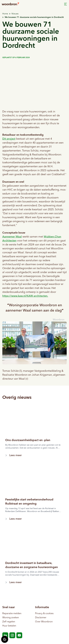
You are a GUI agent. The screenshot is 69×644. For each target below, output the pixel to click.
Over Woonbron (44, 622)
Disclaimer (41, 618)
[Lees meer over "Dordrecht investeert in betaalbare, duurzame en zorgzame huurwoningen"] (34, 565)
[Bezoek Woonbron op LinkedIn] (5, 635)
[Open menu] (65, 4)
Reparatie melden (12, 614)
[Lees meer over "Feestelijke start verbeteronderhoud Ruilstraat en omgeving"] (34, 502)
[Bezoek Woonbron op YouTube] (19, 635)
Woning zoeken (11, 618)
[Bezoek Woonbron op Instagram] (12, 635)
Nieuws (15, 14)
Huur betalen (9, 626)
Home (5, 14)
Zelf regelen (9, 622)
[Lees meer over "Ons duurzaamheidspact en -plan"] (34, 440)
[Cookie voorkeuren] (5, 639)
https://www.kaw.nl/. (25, 296)
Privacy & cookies (44, 614)
